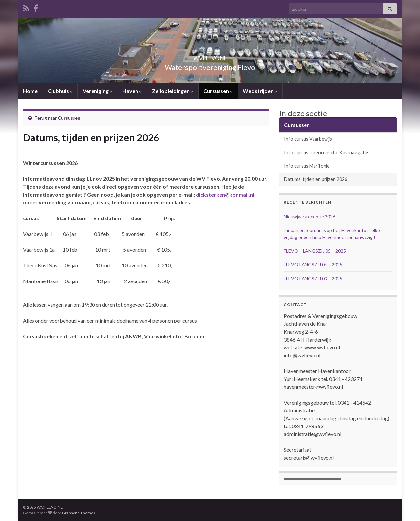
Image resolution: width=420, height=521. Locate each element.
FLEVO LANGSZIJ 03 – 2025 (313, 278)
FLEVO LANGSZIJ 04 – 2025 (313, 265)
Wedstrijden (260, 91)
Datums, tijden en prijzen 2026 (316, 179)
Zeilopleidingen (173, 91)
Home (30, 91)
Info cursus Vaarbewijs (308, 139)
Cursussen (218, 91)
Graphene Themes (79, 513)
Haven (132, 91)
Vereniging (97, 91)
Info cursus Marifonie (307, 166)
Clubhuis (60, 91)
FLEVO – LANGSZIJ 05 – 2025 (315, 251)
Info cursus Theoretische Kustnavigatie (326, 152)
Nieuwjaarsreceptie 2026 (310, 216)
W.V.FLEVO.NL (210, 56)
